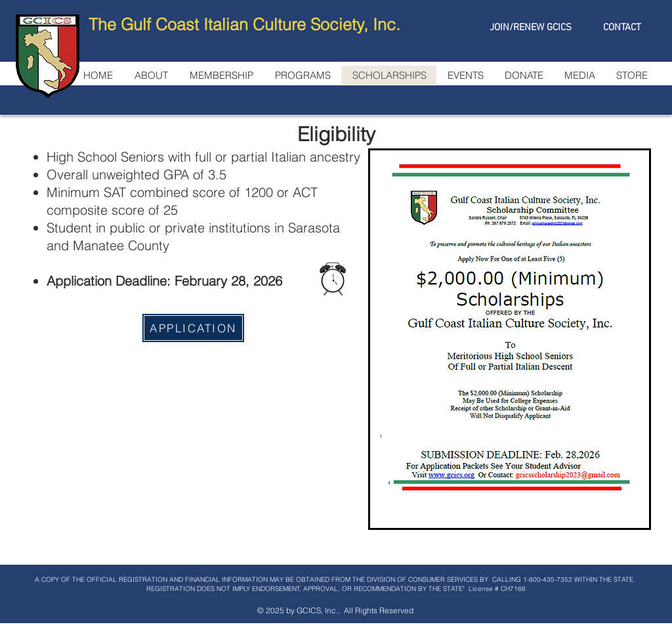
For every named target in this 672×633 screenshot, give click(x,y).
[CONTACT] (622, 28)
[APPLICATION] (193, 328)
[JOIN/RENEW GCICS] (531, 28)
